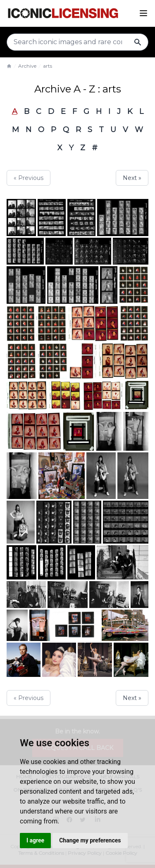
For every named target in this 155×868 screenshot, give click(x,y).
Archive (27, 66)
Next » (132, 178)
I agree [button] (35, 840)
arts (48, 66)
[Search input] (77, 42)
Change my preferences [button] (90, 840)
